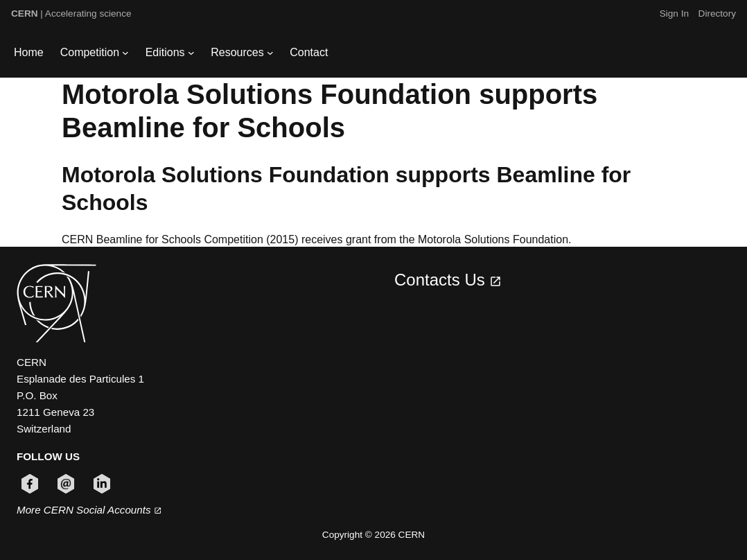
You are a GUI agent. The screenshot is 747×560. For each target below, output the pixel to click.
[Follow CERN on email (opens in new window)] (66, 484)
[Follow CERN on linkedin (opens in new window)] (102, 484)
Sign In (674, 14)
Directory (717, 14)
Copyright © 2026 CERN (373, 535)
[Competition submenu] (125, 53)
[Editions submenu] (191, 53)
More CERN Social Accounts (89, 510)
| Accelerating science (71, 14)
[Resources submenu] (270, 53)
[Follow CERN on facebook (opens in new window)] (30, 484)
